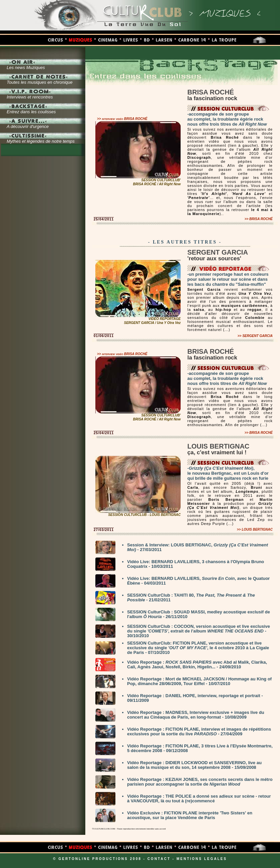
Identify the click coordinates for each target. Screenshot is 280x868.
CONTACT (159, 859)
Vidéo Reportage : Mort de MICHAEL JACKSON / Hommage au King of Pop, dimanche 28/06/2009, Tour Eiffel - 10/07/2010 (199, 681)
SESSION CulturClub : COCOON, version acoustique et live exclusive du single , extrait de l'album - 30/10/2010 (199, 631)
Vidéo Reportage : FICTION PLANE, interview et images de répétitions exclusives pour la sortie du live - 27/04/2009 (199, 731)
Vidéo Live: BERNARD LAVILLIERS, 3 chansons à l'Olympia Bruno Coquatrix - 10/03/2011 (196, 564)
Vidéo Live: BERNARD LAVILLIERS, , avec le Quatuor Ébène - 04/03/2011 (198, 581)
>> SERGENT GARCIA (255, 336)
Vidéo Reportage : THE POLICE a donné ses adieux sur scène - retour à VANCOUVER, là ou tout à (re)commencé (199, 798)
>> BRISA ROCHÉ (259, 219)
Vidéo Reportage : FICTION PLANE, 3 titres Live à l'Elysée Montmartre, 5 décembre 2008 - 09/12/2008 (200, 748)
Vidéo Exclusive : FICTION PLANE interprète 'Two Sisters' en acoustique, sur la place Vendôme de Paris (190, 815)
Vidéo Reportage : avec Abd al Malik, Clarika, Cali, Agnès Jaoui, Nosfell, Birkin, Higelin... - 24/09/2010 (197, 664)
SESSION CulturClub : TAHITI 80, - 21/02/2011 (191, 597)
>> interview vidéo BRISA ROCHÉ (122, 119)
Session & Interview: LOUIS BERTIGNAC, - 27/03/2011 (198, 547)
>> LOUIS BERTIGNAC (255, 529)
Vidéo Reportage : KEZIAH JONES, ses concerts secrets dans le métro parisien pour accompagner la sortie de (200, 782)
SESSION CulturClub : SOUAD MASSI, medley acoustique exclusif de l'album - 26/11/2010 (199, 614)
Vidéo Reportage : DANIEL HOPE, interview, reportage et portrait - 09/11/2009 (195, 698)
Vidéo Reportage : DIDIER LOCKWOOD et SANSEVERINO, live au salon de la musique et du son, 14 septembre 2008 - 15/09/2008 (194, 765)
